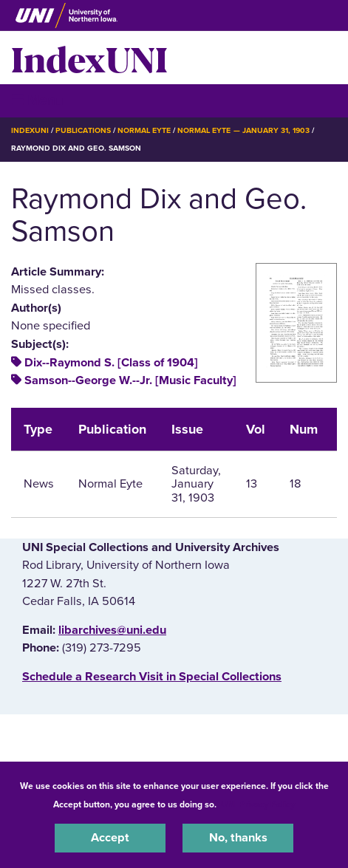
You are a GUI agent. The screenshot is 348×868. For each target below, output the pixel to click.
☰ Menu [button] (37, 100)
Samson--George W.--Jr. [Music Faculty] (130, 380)
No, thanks (238, 838)
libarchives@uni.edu (112, 630)
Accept (110, 838)
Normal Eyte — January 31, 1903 (243, 130)
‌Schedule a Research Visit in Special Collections (152, 677)
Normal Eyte (144, 130)
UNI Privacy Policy (258, 804)
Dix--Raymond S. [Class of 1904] (111, 363)
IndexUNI (89, 58)
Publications (83, 130)
